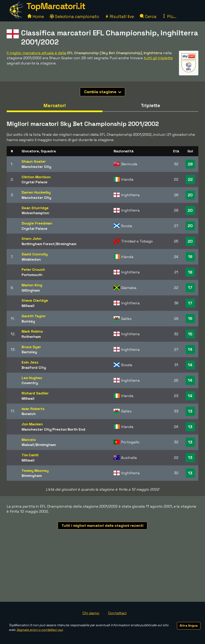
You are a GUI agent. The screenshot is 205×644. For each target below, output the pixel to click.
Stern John (31, 239)
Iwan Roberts (33, 409)
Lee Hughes (32, 378)
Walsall (28, 445)
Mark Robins (32, 331)
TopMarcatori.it (56, 6)
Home (36, 16)
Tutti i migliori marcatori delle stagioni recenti (102, 525)
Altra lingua (189, 626)
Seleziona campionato (74, 16)
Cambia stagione (103, 92)
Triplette (150, 105)
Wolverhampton (35, 213)
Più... (169, 16)
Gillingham (31, 290)
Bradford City (34, 367)
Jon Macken (32, 424)
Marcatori (55, 105)
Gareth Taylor (34, 316)
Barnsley (29, 352)
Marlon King (32, 285)
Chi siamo (91, 613)
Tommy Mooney (35, 471)
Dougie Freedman (37, 223)
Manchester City (37, 167)
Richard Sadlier (35, 393)
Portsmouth (32, 275)
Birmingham (66, 244)
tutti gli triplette (158, 58)
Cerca (148, 16)
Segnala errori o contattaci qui (40, 630)
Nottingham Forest (38, 244)
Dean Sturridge (35, 208)
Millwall (28, 306)
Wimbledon (31, 259)
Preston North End (69, 429)
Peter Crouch (33, 269)
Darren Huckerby (36, 192)
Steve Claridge (35, 300)
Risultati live (120, 16)
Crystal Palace (35, 182)
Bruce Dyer (31, 347)
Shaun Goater (34, 161)
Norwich (29, 414)
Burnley (28, 321)
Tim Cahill (30, 455)
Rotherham (31, 337)
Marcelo (29, 440)
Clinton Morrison (36, 177)
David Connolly (35, 254)
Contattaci (117, 613)
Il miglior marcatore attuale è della (36, 53)
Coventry (30, 383)
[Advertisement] (102, 571)
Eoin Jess (30, 362)
